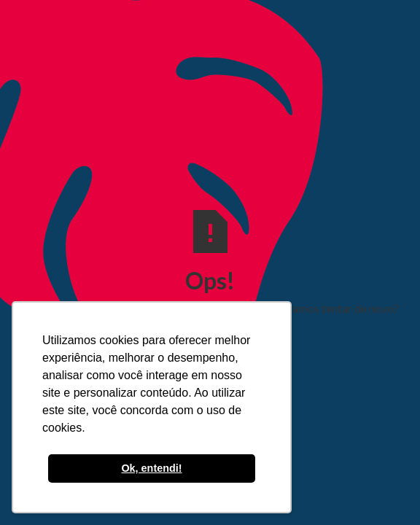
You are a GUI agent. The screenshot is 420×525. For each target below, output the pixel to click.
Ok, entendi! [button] (151, 468)
